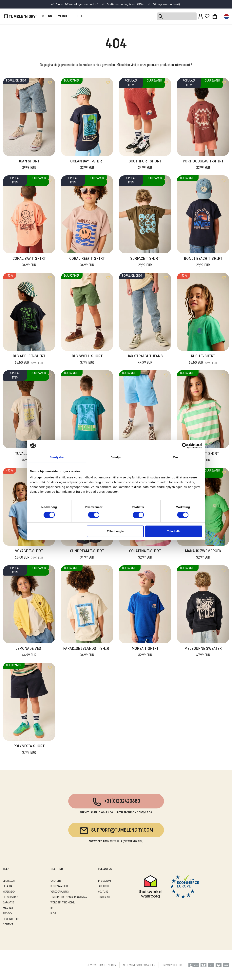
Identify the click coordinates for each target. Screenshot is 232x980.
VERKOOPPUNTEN (60, 892)
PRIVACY (8, 914)
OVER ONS (56, 881)
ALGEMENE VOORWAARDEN (139, 965)
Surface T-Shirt (145, 262)
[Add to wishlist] (50, 83)
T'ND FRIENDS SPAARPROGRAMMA (69, 897)
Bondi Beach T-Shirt (203, 262)
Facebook (103, 886)
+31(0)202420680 (116, 802)
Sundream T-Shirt (87, 555)
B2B (52, 908)
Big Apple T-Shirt (29, 360)
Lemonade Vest (29, 652)
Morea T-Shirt (145, 652)
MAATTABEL (9, 908)
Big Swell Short (87, 360)
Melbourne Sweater (203, 652)
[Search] (177, 16)
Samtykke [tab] (57, 457)
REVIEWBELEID (11, 919)
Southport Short (145, 165)
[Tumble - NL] (20, 16)
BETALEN (7, 886)
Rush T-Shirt (203, 360)
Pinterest (104, 897)
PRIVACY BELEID (172, 965)
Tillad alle (174, 531)
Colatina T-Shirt (145, 555)
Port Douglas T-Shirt (203, 165)
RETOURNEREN (11, 897)
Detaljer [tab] (116, 457)
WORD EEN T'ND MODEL (63, 903)
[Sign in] (201, 16)
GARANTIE (8, 903)
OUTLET (81, 16)
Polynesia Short (29, 750)
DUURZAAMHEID (59, 886)
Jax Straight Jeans (145, 360)
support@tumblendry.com (116, 831)
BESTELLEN (9, 881)
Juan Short (29, 165)
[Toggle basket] (215, 16)
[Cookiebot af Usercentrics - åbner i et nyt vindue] (185, 446)
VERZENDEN (9, 892)
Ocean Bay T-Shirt (87, 165)
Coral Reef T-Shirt (87, 262)
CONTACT (8, 925)
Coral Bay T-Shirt (29, 262)
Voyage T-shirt (29, 555)
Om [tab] (175, 457)
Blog (53, 914)
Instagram (104, 881)
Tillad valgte (115, 531)
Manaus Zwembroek (203, 555)
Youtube (103, 892)
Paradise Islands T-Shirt (87, 652)
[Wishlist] (207, 16)
